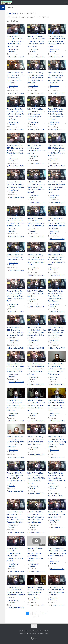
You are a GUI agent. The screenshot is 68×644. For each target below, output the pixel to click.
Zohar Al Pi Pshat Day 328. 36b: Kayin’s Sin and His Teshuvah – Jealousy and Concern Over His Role (56, 78)
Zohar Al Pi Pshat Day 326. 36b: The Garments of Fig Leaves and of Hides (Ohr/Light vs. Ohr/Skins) (36, 114)
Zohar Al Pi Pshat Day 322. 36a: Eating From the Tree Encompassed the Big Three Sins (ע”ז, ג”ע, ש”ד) (56, 150)
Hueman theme (44, 634)
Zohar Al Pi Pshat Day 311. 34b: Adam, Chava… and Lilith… (36, 294)
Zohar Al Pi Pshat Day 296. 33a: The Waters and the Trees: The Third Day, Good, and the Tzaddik (36, 478)
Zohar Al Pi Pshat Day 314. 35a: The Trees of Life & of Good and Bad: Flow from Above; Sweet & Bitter (36, 260)
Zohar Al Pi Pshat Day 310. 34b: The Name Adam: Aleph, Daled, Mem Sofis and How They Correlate (56, 296)
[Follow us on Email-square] (36, 638)
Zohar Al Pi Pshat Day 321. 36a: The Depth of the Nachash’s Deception (16, 184)
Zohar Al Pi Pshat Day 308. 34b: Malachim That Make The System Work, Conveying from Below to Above (37, 333)
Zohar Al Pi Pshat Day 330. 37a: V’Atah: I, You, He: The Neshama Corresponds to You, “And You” (16, 78)
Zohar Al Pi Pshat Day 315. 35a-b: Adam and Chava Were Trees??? (15, 257)
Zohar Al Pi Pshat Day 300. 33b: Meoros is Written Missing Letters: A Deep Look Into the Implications (16, 442)
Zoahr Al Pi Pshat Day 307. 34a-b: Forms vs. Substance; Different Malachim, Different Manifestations (56, 333)
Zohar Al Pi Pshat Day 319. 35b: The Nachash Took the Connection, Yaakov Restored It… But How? (57, 187)
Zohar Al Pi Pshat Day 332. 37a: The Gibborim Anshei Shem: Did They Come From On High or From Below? (36, 41)
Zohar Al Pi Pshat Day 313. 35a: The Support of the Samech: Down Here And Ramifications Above (56, 260)
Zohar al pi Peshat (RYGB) (17, 57)
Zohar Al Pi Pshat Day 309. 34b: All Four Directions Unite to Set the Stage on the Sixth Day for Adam (15, 333)
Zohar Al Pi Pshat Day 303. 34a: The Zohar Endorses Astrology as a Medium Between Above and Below (16, 405)
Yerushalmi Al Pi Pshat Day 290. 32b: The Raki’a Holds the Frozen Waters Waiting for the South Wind (57, 553)
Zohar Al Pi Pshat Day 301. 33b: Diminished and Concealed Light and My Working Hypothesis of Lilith (57, 405)
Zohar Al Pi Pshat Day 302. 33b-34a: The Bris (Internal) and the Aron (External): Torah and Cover (36, 405)
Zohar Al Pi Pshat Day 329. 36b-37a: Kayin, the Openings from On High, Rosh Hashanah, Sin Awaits (36, 78)
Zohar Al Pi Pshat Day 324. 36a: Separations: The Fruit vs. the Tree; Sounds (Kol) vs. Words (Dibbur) (15, 150)
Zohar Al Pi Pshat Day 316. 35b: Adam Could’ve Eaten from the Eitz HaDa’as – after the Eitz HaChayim (57, 223)
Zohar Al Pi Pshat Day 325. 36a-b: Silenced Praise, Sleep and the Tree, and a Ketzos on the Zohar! (56, 114)
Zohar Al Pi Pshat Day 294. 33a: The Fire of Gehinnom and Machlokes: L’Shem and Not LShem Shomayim (16, 517)
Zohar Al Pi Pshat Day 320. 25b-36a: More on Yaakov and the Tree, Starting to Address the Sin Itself (36, 187)
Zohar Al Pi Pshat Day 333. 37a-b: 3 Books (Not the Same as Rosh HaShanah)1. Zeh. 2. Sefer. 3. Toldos (15, 41)
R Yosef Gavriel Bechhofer (13, 50)
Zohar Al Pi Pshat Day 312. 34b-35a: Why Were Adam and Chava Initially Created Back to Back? (16, 296)
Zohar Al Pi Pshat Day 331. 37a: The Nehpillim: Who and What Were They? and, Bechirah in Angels (57, 41)
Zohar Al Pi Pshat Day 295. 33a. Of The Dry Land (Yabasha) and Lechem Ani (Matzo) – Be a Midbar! (57, 478)
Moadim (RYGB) (55, 494)
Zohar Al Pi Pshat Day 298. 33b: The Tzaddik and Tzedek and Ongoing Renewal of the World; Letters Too (57, 442)
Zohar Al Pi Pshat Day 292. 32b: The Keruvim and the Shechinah (56, 514)
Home (9, 13)
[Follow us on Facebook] (32, 638)
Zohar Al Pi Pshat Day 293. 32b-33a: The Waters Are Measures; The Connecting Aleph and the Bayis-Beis (36, 517)
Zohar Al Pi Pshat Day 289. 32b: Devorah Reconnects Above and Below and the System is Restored (16, 592)
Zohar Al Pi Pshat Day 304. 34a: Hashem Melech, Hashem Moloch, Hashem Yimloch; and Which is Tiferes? (57, 369)
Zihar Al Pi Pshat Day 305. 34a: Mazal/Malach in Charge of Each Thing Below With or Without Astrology (36, 369)
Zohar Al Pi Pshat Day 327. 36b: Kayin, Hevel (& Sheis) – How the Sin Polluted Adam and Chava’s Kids (16, 114)
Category (15, 13)
